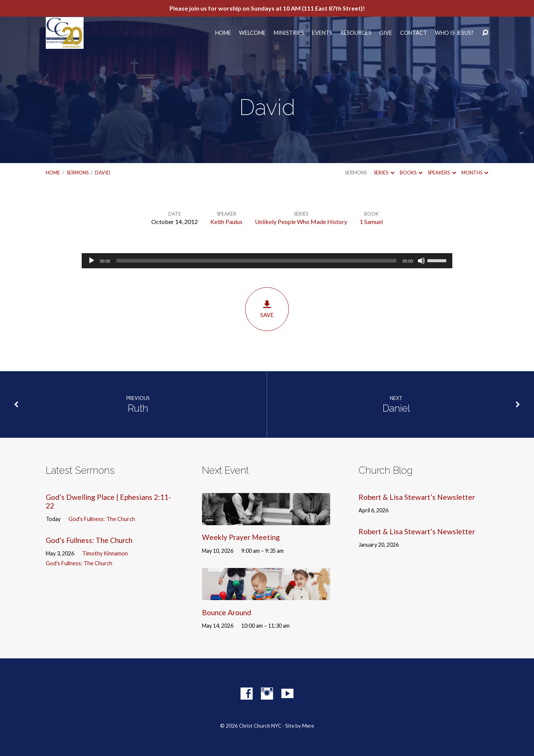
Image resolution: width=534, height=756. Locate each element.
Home (223, 33)
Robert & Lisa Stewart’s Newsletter (417, 497)
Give (386, 33)
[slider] (257, 261)
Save (267, 309)
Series (384, 173)
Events (322, 33)
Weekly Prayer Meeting (241, 537)
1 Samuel (371, 222)
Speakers (442, 173)
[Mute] (421, 261)
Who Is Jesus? (454, 33)
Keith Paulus (226, 222)
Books (411, 173)
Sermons (78, 173)
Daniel (396, 408)
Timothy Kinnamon (105, 553)
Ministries (289, 33)
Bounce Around (227, 612)
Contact (414, 33)
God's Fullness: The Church (102, 519)
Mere (308, 726)
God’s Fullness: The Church (89, 540)
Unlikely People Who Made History (301, 222)
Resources (356, 33)
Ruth (138, 408)
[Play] (92, 261)
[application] (267, 261)
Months (475, 173)
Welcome (252, 33)
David (103, 173)
